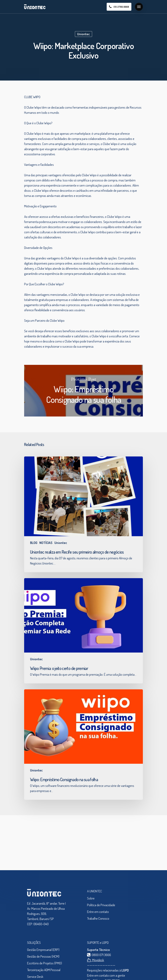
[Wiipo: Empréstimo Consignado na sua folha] (83, 745)
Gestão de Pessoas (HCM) (43, 956)
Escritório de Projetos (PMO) (45, 963)
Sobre (91, 898)
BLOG (34, 543)
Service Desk (35, 977)
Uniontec (83, 34)
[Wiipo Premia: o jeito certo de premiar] (83, 631)
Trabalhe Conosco (98, 918)
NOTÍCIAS (46, 543)
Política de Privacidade (101, 905)
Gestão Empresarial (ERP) (43, 950)
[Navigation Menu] (139, 7)
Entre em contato (98, 912)
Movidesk (96, 960)
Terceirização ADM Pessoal (44, 970)
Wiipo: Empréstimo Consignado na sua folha (83, 391)
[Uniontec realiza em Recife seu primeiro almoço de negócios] (83, 514)
